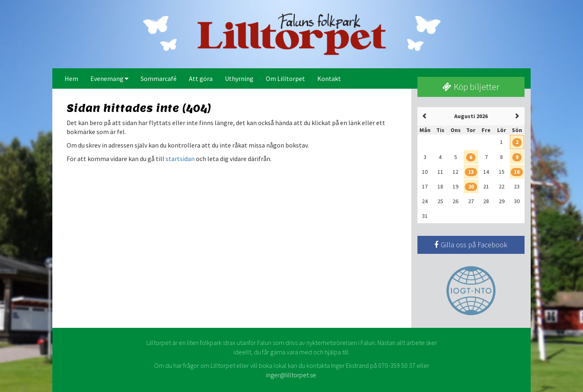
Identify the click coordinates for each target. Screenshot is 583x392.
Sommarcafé (159, 78)
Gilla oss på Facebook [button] (471, 245)
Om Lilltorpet (285, 78)
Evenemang (109, 78)
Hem (71, 78)
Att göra (201, 78)
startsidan (180, 159)
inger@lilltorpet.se (291, 375)
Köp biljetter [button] (471, 87)
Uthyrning (239, 78)
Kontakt (329, 78)
